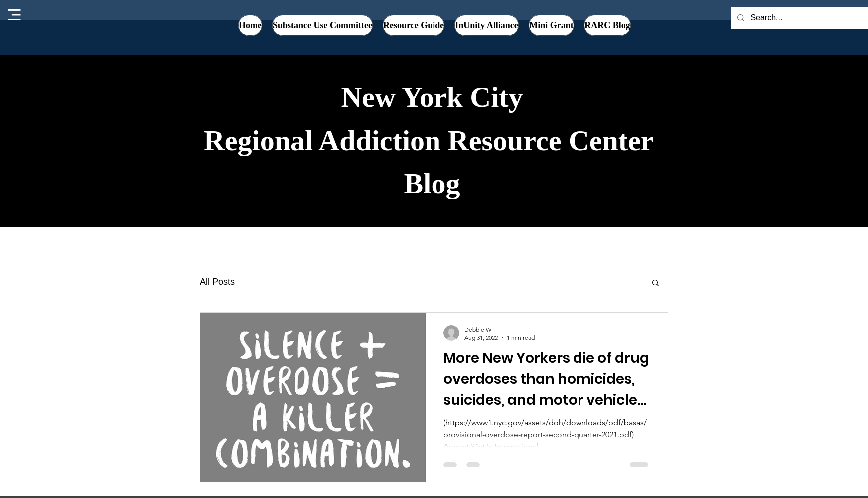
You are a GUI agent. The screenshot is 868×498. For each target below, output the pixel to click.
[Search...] (806, 18)
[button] (487, 25)
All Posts (217, 282)
